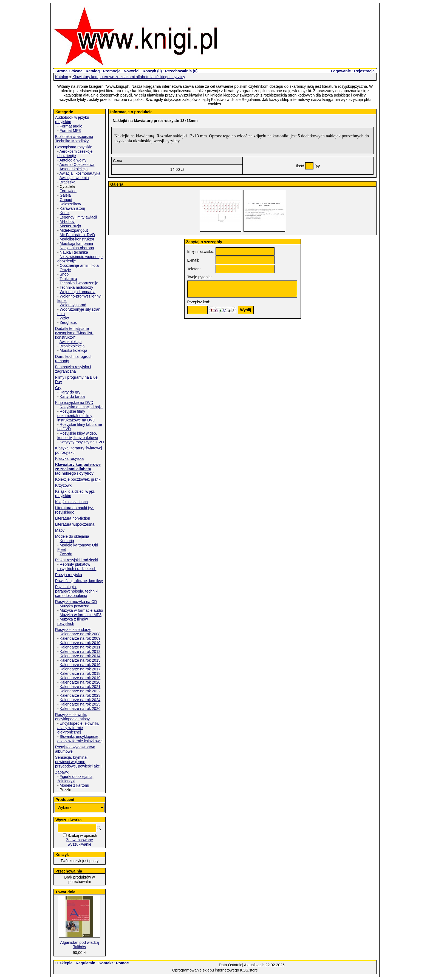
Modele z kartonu (74, 785)
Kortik (65, 213)
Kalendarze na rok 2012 (80, 652)
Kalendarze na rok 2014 (80, 656)
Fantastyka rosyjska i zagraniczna (73, 369)
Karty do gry (70, 392)
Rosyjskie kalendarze (73, 630)
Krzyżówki (64, 485)
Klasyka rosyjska (69, 458)
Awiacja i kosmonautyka (80, 173)
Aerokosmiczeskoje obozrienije (75, 154)
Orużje (65, 270)
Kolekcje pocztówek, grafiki (78, 479)
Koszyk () (152, 71)
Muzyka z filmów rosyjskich (73, 621)
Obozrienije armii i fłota (79, 265)
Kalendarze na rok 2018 (80, 673)
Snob (64, 274)
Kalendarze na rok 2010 (80, 643)
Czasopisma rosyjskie (74, 147)
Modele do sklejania (72, 536)
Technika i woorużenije (79, 283)
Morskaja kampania (76, 243)
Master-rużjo (70, 226)
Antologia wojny (73, 160)
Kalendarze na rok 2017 (80, 669)
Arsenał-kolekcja (74, 169)
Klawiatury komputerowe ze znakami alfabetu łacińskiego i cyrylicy (129, 77)
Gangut (66, 200)
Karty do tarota (72, 396)
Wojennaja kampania (78, 292)
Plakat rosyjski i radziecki (77, 560)
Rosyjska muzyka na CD (76, 602)
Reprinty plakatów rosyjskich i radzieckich (77, 567)
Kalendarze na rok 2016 (80, 665)
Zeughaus (68, 322)
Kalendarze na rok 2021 (80, 687)
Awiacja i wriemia (74, 178)
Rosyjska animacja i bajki (81, 407)
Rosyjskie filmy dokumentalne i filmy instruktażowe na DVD (76, 416)
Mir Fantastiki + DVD (77, 235)
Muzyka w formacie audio (81, 610)
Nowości (132, 71)
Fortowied (68, 191)
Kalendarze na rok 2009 (80, 638)
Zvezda (66, 554)
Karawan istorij (72, 208)
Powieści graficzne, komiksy (79, 581)
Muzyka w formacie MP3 (81, 615)
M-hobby (67, 222)
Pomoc (122, 963)
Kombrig (67, 541)
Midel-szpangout (74, 230)
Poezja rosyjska (69, 575)
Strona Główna (69, 71)
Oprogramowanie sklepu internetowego (206, 970)
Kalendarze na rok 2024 (80, 700)
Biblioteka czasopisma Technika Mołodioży (74, 139)
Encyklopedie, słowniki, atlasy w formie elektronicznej (78, 728)
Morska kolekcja (73, 350)
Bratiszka (68, 182)
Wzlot (65, 318)
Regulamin (86, 963)
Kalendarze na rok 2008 (80, 634)
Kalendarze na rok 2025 (80, 704)
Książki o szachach (71, 502)
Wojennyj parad (73, 305)
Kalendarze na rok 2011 (80, 647)
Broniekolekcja (72, 346)
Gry (58, 388)
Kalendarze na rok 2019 (80, 678)
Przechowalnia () (181, 71)
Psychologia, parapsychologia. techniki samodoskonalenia (77, 591)
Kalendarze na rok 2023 (80, 695)
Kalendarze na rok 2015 (80, 660)
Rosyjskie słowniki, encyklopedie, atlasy (72, 717)
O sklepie (64, 963)
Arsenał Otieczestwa (77, 165)
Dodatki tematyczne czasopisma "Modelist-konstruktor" (74, 333)
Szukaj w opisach (82, 835)
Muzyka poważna (75, 606)
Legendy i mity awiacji (78, 217)
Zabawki (62, 772)
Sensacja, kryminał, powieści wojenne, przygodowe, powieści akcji (78, 762)
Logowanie (341, 71)
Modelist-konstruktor (77, 239)
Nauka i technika (74, 252)
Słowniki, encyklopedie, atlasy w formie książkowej (80, 739)
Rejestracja (364, 71)
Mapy (60, 530)
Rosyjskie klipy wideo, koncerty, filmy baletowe (78, 435)
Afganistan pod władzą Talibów (80, 945)
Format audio (71, 126)
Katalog (93, 71)
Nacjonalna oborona (77, 248)
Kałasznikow (70, 204)
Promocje (112, 71)
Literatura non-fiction (73, 518)
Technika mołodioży (76, 287)
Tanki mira (68, 279)
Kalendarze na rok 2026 (80, 709)
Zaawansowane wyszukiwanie (80, 842)
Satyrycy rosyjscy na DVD (82, 442)
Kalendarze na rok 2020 (80, 682)
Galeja (65, 195)
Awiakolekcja (71, 342)
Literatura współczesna (75, 524)
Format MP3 (70, 131)
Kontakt (106, 963)
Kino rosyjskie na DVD (74, 403)
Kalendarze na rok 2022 (80, 691)
